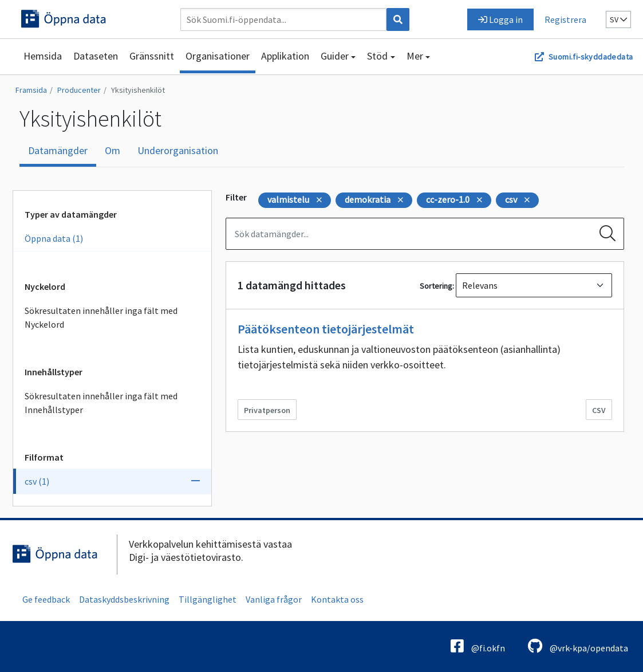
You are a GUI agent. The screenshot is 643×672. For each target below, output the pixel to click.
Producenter (79, 90)
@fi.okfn (478, 646)
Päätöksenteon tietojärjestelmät (326, 329)
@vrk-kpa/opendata (578, 646)
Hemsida (43, 56)
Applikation (285, 56)
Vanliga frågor (274, 599)
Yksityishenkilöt (138, 90)
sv (618, 19)
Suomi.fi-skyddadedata (591, 57)
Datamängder (58, 150)
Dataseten (96, 56)
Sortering (436, 286)
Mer (415, 56)
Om (113, 150)
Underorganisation (178, 150)
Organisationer (218, 56)
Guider (335, 56)
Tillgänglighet (208, 599)
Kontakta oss (337, 599)
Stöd (377, 56)
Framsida (31, 90)
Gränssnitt (152, 56)
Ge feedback (46, 599)
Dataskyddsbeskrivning (124, 599)
